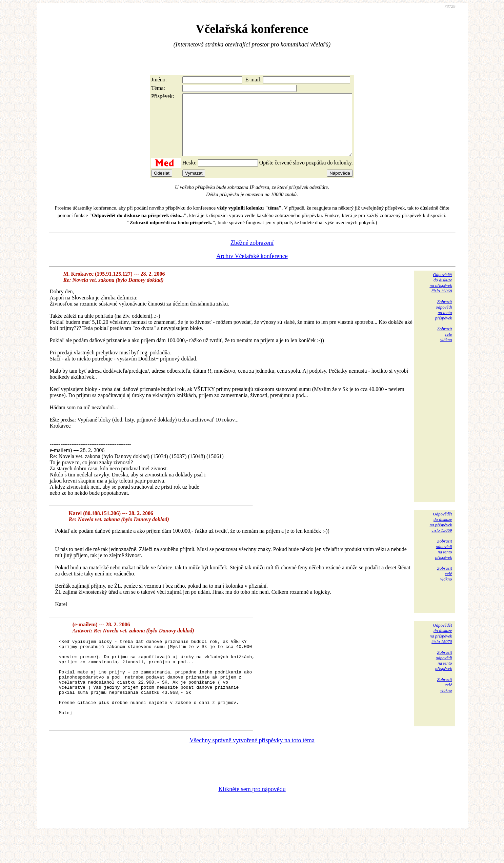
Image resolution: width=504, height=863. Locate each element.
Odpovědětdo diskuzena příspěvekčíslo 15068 (441, 295)
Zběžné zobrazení (252, 255)
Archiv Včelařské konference (252, 268)
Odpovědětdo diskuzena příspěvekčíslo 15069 (441, 534)
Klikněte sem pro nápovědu (252, 818)
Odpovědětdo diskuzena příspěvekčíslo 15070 (441, 645)
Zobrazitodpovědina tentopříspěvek (444, 322)
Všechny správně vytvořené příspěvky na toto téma (252, 769)
